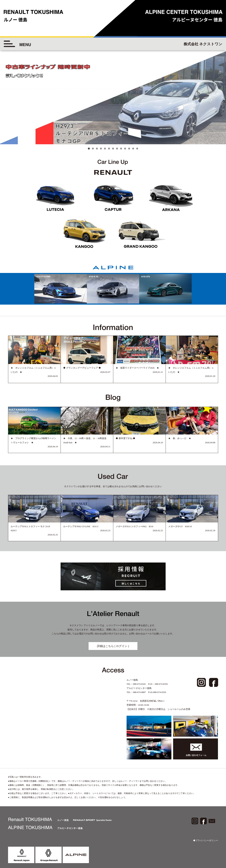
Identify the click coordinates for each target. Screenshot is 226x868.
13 (137, 149)
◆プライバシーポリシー (206, 840)
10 (125, 149)
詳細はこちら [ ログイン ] (113, 646)
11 (129, 149)
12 (133, 149)
